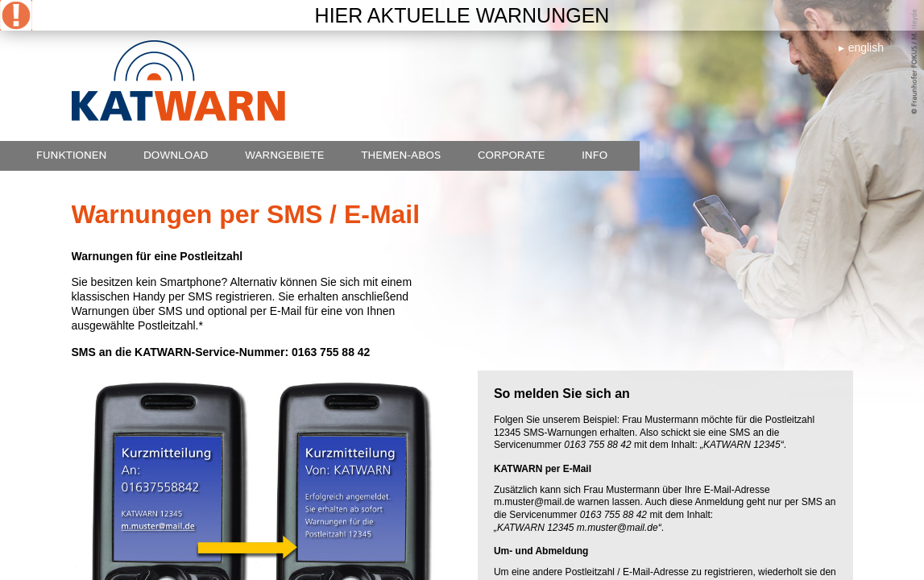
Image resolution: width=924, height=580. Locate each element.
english (866, 48)
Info (595, 155)
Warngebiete (285, 155)
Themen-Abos (401, 155)
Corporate (512, 155)
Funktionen (71, 155)
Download (176, 155)
